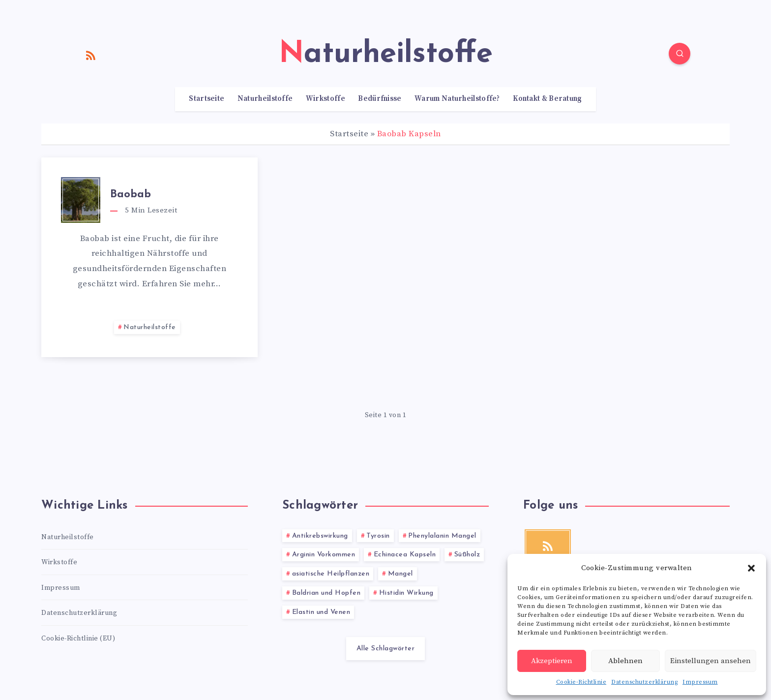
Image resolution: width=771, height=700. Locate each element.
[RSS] (91, 55)
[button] (751, 568)
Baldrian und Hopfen (326, 593)
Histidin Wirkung (406, 593)
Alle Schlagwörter (386, 649)
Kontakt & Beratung (547, 99)
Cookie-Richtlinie (581, 682)
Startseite (207, 99)
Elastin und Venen (321, 612)
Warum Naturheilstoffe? (457, 99)
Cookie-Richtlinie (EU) (78, 639)
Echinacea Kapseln (405, 555)
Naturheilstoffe (265, 99)
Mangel (400, 574)
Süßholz (467, 555)
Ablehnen (625, 661)
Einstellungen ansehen (711, 661)
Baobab (131, 195)
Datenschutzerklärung (644, 682)
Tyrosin (378, 536)
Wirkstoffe (326, 99)
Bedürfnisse (380, 99)
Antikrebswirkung (320, 536)
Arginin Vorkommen (324, 555)
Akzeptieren (552, 661)
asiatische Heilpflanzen (331, 574)
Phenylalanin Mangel (442, 536)
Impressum (700, 682)
